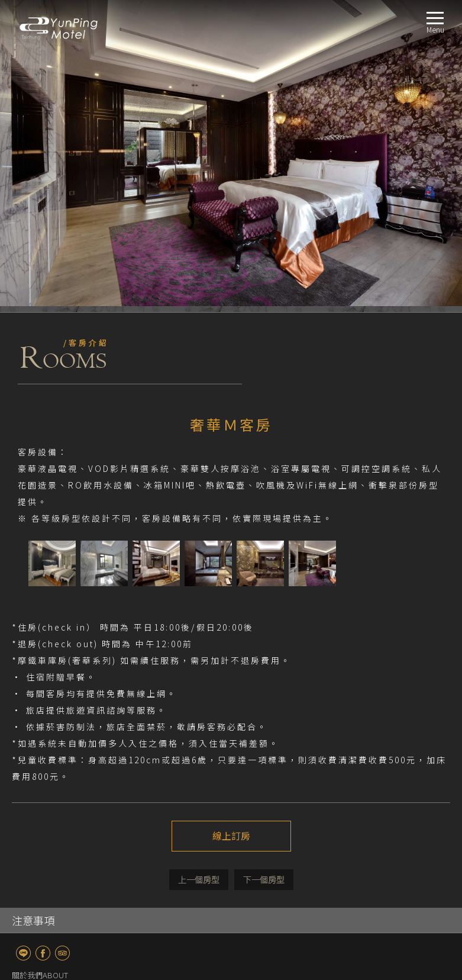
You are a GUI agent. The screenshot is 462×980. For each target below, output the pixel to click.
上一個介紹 (199, 573)
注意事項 (33, 614)
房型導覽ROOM (38, 726)
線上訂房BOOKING (44, 882)
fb (43, 647)
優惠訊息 (45, 697)
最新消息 (45, 711)
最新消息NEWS (37, 683)
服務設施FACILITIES (45, 839)
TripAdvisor (62, 647)
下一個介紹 (264, 573)
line (23, 647)
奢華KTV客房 (51, 825)
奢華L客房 (47, 797)
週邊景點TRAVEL (40, 868)
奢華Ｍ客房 (49, 783)
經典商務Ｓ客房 (56, 740)
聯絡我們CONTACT (44, 896)
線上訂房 (231, 530)
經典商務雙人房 (56, 754)
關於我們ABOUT (40, 669)
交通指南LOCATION (45, 854)
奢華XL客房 (49, 811)
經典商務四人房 (56, 768)
